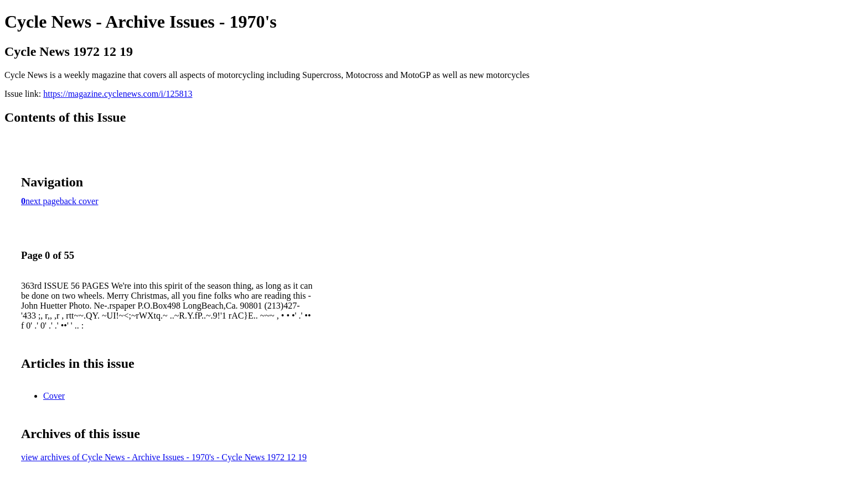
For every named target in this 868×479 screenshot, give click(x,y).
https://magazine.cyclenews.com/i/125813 (118, 94)
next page (43, 201)
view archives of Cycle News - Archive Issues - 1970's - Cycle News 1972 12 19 (164, 457)
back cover (79, 201)
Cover (54, 396)
